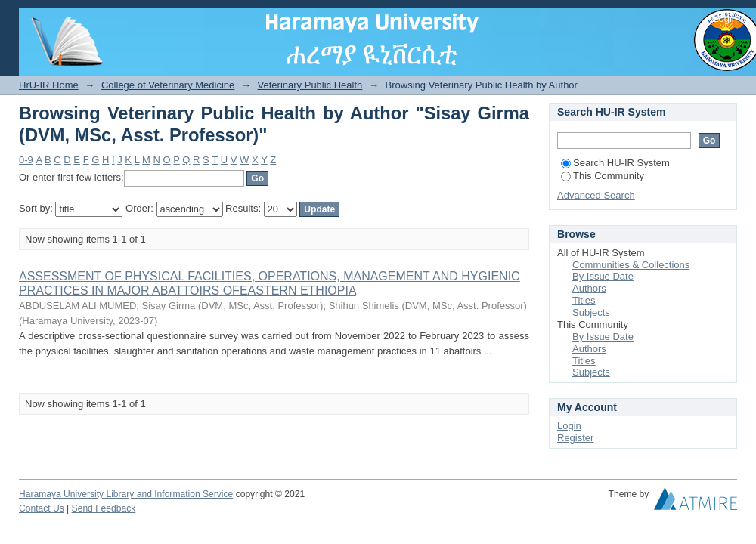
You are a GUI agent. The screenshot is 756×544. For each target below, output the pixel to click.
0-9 (26, 160)
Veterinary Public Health (310, 85)
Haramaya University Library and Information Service (126, 494)
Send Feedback (104, 508)
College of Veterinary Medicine (168, 85)
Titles (584, 300)
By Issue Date (603, 276)
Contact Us (42, 508)
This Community (603, 176)
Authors (589, 288)
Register (575, 438)
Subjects (591, 312)
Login (725, 19)
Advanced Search (596, 195)
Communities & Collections (631, 265)
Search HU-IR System (615, 163)
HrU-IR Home (49, 85)
